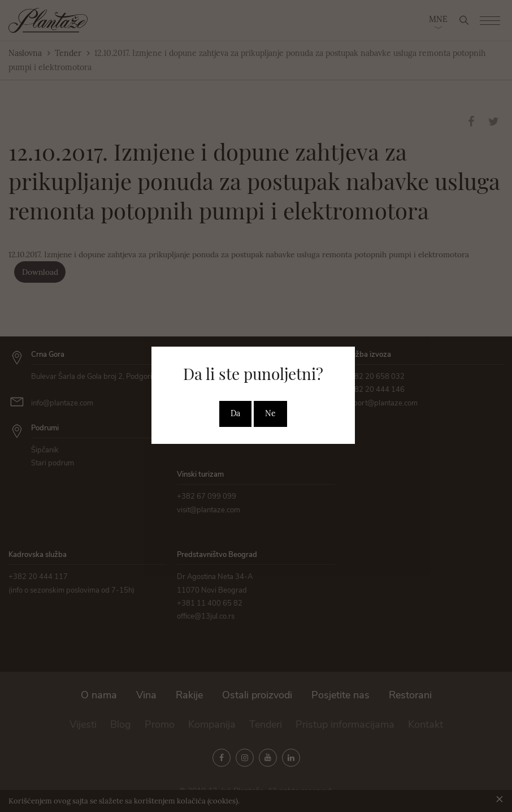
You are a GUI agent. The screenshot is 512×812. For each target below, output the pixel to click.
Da (235, 413)
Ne (270, 413)
